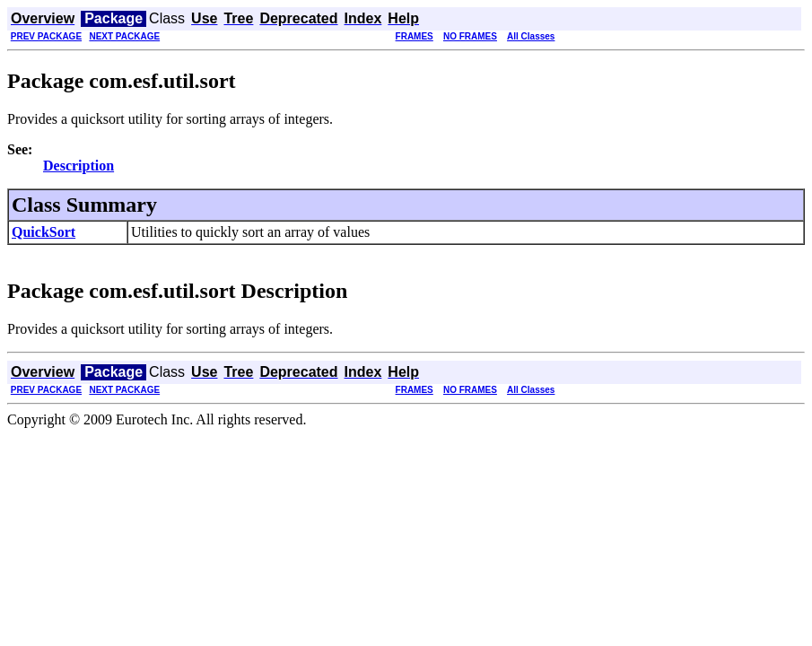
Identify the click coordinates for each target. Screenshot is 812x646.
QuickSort (44, 232)
